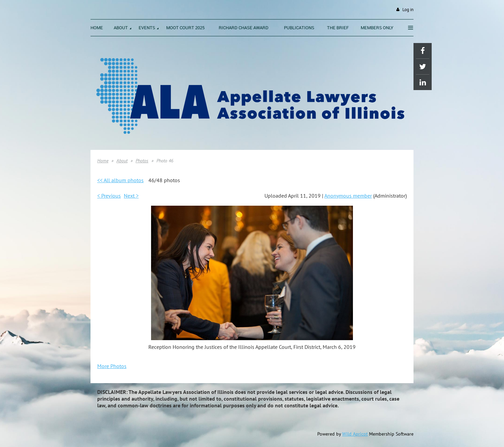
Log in (408, 10)
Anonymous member (348, 196)
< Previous (109, 196)
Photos (142, 161)
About (122, 161)
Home (103, 161)
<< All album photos (120, 180)
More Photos (112, 366)
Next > (131, 196)
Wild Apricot (355, 434)
